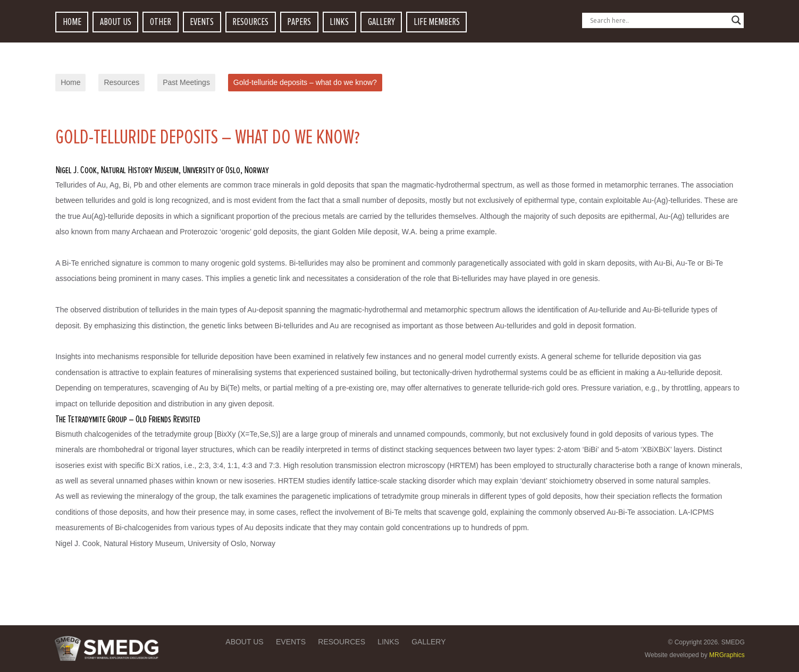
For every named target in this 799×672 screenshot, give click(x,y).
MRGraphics (727, 655)
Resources (121, 82)
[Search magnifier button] (736, 20)
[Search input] (658, 20)
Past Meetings (186, 82)
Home (70, 82)
